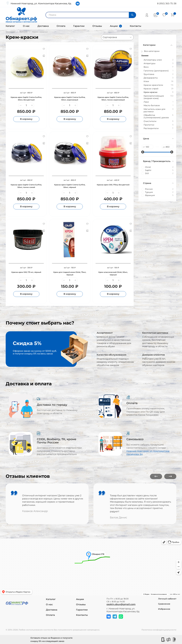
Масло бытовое (152, 105)
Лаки (146, 102)
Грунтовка (149, 74)
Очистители (150, 121)
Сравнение (164, 604)
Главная (10, 32)
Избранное (164, 609)
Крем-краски (151, 92)
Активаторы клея (153, 60)
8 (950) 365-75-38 (167, 3)
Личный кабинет (167, 599)
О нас (26, 26)
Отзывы (97, 26)
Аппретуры (150, 63)
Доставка (43, 26)
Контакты (136, 26)
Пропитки (149, 125)
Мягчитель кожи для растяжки (154, 110)
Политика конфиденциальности (159, 630)
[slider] (143, 152)
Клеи (146, 81)
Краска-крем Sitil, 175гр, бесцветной (113, 185)
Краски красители (153, 85)
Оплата (61, 26)
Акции (114, 26)
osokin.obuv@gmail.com (121, 604)
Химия (24, 32)
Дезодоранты (151, 78)
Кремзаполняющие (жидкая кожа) (154, 97)
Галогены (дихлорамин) (156, 71)
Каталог (10, 26)
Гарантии (79, 26)
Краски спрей (151, 89)
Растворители (151, 128)
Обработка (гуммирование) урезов (156, 116)
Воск (146, 67)
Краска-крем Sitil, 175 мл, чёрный (26, 272)
